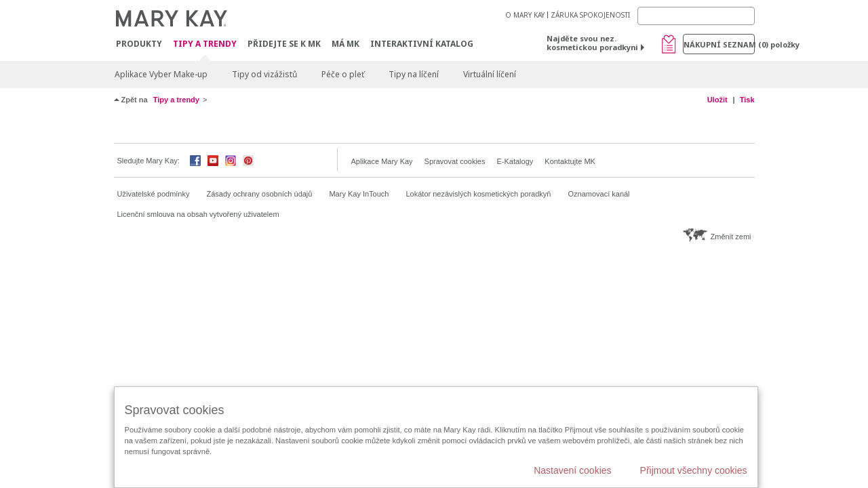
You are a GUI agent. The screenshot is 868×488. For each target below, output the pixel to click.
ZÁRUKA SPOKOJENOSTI (590, 15)
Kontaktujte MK (570, 161)
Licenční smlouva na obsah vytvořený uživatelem (198, 214)
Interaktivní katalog (422, 44)
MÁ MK (346, 44)
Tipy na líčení (414, 74)
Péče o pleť (343, 74)
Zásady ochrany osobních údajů (260, 194)
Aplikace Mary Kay (382, 161)
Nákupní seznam (719, 44)
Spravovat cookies (455, 161)
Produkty (139, 44)
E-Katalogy (515, 161)
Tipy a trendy (205, 44)
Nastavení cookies (572, 470)
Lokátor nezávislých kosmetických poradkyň (478, 194)
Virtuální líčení (490, 74)
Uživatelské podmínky (154, 194)
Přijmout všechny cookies (694, 470)
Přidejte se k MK (284, 44)
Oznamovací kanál (598, 194)
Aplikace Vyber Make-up (161, 74)
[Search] (696, 16)
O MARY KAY (525, 15)
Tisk (747, 100)
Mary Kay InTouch (359, 194)
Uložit (717, 100)
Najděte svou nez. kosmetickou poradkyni (592, 43)
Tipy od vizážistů (264, 74)
